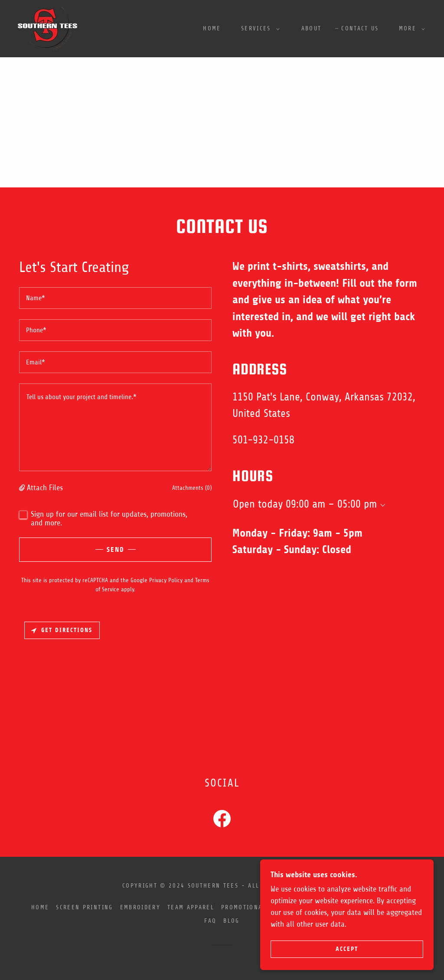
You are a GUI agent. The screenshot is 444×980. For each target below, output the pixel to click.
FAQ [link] (210, 921)
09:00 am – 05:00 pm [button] (331, 504)
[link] (47, 28)
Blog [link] (231, 921)
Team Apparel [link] (191, 907)
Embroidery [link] (140, 907)
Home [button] (40, 907)
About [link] (312, 28)
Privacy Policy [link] (166, 580)
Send (116, 549)
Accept (347, 949)
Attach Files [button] (45, 488)
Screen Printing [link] (84, 907)
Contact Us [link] (360, 28)
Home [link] (212, 28)
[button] (258, 29)
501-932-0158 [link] (263, 440)
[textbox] (115, 298)
